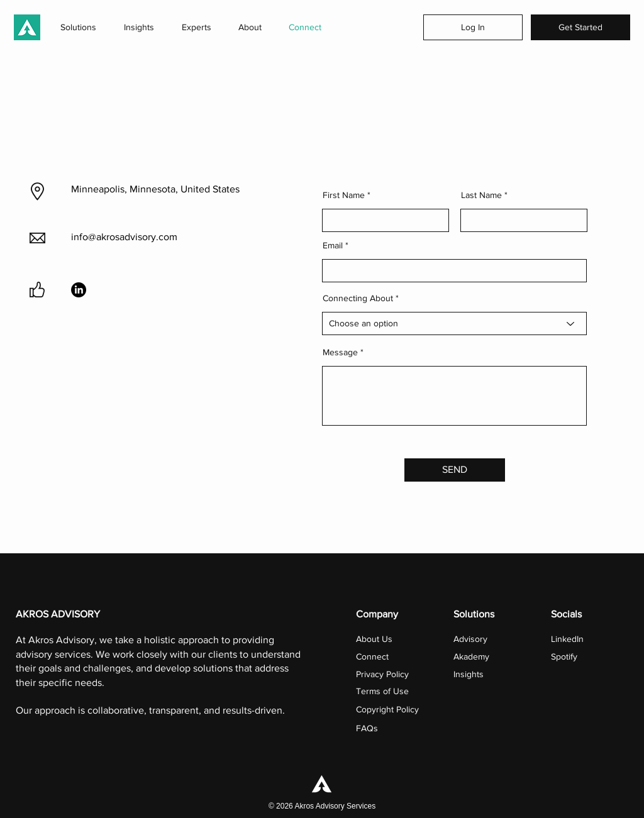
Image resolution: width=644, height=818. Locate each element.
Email (333, 245)
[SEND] (455, 470)
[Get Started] (580, 27)
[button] (78, 27)
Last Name (481, 195)
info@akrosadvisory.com (124, 237)
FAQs (367, 728)
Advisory (470, 639)
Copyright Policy (387, 709)
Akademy (471, 656)
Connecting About (358, 298)
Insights (469, 674)
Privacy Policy (382, 674)
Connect (374, 656)
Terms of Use (382, 691)
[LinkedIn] (79, 290)
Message (340, 352)
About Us (374, 639)
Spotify (564, 656)
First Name (344, 195)
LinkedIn (567, 639)
